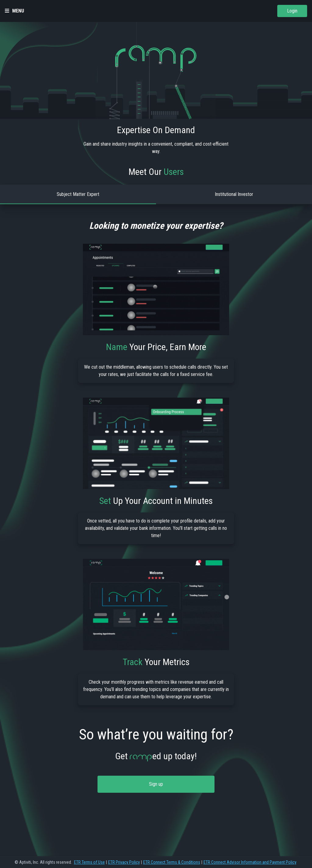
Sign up (156, 784)
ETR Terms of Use (89, 862)
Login (292, 11)
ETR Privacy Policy (124, 862)
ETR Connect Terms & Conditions (172, 862)
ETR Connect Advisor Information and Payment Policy (250, 862)
